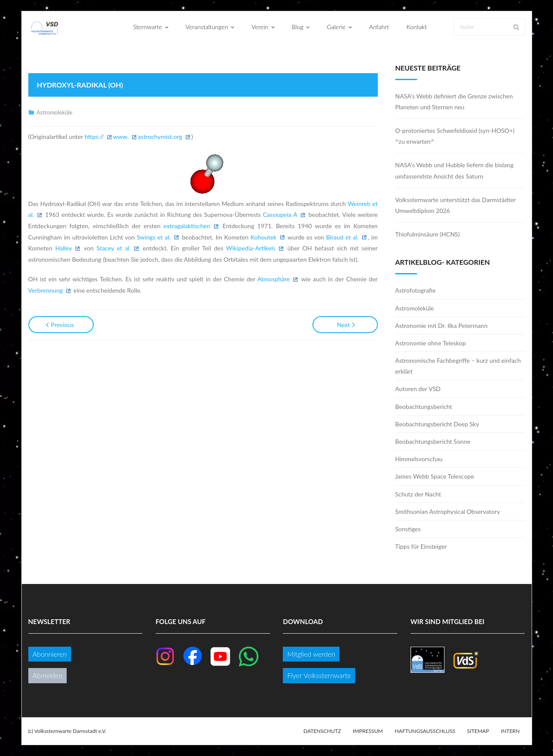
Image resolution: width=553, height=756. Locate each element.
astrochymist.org (160, 137)
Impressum (368, 731)
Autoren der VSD (418, 389)
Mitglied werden (311, 654)
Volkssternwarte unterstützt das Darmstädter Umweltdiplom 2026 (455, 205)
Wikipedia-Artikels (251, 248)
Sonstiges (408, 529)
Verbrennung (46, 290)
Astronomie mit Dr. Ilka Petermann (441, 326)
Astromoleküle (55, 112)
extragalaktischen (187, 226)
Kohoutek (264, 237)
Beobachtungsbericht (424, 407)
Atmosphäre (274, 279)
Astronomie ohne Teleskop (431, 343)
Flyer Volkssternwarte (319, 675)
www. (121, 137)
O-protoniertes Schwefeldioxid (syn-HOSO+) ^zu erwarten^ (455, 136)
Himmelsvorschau (419, 459)
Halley (64, 248)
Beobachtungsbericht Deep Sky (437, 424)
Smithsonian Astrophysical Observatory (448, 511)
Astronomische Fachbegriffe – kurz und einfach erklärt (458, 366)
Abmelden (48, 675)
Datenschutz (322, 731)
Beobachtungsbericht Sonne (433, 441)
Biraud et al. (342, 237)
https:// (94, 137)
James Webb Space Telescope (435, 476)
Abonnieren (50, 654)
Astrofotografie (416, 290)
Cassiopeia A (280, 214)
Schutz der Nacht (418, 494)
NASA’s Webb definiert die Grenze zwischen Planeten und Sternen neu (454, 101)
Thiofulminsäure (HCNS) (427, 234)
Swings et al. (154, 237)
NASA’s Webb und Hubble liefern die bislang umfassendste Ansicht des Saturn (454, 170)
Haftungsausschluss (425, 731)
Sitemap (478, 731)
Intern (510, 731)
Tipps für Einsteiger (421, 546)
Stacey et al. (114, 248)
